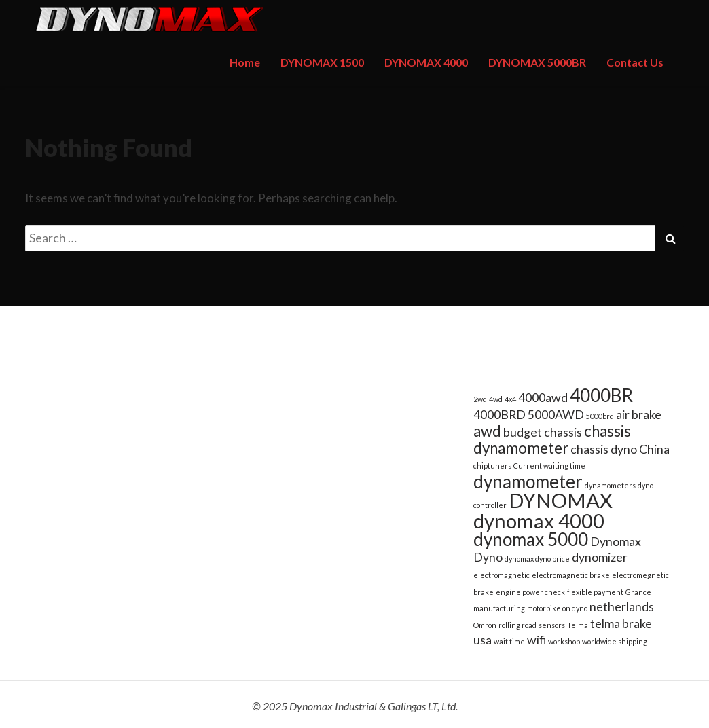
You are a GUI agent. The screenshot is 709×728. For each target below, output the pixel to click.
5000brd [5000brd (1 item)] (600, 416)
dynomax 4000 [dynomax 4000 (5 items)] (539, 521)
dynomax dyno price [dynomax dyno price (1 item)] (537, 559)
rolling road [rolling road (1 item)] (517, 625)
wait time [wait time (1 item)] (509, 641)
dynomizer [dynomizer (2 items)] (600, 557)
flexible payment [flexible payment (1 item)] (595, 592)
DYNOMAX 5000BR (537, 62)
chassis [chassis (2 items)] (563, 432)
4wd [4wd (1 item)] (496, 399)
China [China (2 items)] (654, 449)
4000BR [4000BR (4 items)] (601, 395)
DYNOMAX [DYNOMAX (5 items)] (561, 500)
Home (245, 62)
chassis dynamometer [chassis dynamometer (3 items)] (552, 439)
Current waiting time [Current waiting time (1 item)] (549, 466)
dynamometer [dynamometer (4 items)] (528, 481)
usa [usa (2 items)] (483, 640)
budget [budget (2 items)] (523, 432)
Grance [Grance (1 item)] (638, 592)
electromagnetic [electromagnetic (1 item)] (502, 575)
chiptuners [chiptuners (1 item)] (492, 466)
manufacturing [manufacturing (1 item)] (499, 608)
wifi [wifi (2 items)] (537, 640)
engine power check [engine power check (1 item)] (530, 592)
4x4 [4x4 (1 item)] (510, 399)
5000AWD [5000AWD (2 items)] (556, 415)
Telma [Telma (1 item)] (578, 625)
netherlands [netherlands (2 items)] (622, 607)
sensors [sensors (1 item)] (552, 625)
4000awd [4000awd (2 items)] (543, 398)
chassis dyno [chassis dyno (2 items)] (604, 449)
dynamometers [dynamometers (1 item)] (610, 485)
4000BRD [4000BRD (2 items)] (499, 415)
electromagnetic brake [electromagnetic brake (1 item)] (571, 575)
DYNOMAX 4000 (426, 62)
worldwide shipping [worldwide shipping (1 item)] (615, 641)
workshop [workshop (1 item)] (564, 641)
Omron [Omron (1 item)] (485, 625)
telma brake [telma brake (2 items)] (621, 624)
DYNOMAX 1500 (322, 62)
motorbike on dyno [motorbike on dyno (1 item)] (557, 608)
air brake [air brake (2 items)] (639, 415)
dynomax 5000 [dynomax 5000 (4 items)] (531, 539)
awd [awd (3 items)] (487, 431)
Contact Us (635, 62)
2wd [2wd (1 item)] (480, 399)
